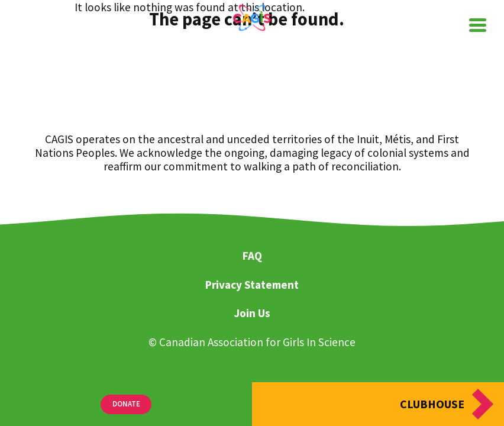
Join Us (252, 314)
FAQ (252, 256)
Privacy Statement (252, 285)
